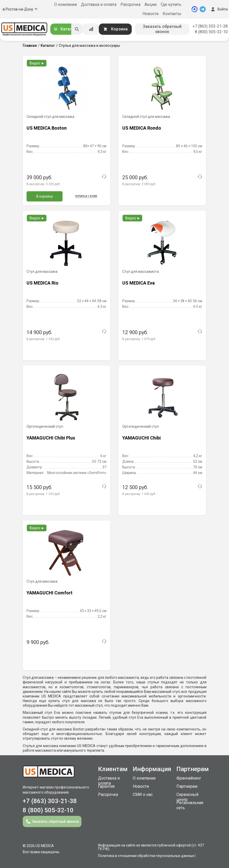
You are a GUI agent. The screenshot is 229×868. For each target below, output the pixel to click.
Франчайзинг (189, 778)
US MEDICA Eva (138, 283)
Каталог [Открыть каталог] (65, 29)
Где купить (171, 4)
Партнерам (187, 786)
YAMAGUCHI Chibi (142, 438)
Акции (150, 4)
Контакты (172, 14)
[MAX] (195, 9)
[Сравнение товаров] (91, 29)
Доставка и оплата (99, 4)
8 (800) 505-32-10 (211, 32)
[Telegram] (203, 9)
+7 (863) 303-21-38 (210, 26)
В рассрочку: (43, 184)
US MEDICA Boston (47, 128)
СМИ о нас (143, 794)
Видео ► (37, 63)
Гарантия (106, 786)
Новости (150, 14)
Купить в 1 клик (86, 196)
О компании (65, 4)
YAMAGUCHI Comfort (50, 593)
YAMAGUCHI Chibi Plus (51, 438)
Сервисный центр (187, 797)
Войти (219, 9)
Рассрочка (130, 4)
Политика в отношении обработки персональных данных (146, 856)
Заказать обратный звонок (162, 29)
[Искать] (77, 29)
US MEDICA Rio (43, 283)
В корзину (45, 196)
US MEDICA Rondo (142, 128)
